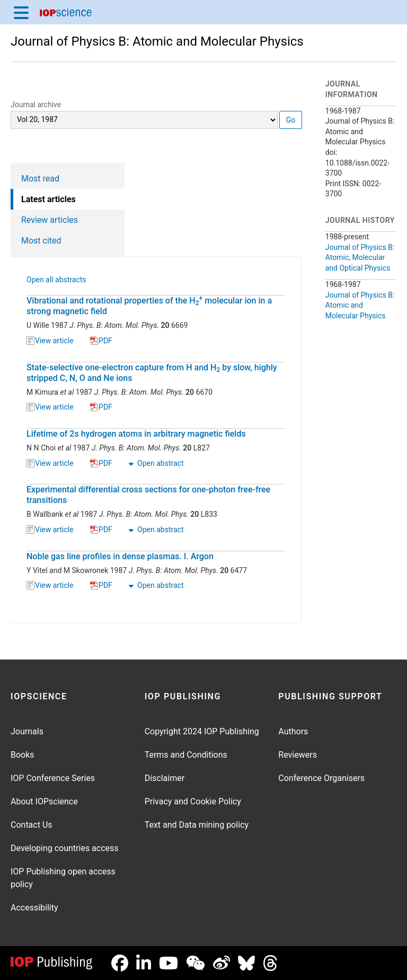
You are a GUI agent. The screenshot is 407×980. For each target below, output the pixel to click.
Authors (293, 731)
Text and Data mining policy (197, 825)
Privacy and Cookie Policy (193, 801)
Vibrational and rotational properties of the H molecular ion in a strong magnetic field (149, 306)
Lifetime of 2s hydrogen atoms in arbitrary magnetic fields (136, 434)
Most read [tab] (40, 179)
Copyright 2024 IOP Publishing (202, 731)
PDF (101, 341)
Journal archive (36, 105)
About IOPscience (44, 801)
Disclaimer (165, 778)
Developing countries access (65, 848)
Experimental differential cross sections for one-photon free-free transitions (148, 495)
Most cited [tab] (41, 241)
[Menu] (21, 12)
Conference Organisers (321, 778)
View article (50, 341)
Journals (27, 731)
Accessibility (34, 908)
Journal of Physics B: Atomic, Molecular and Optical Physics (360, 258)
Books (23, 755)
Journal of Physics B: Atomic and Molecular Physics (157, 41)
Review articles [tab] (50, 220)
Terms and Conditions (186, 755)
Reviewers (298, 755)
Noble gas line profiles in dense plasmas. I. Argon (120, 556)
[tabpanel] (156, 440)
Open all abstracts (56, 281)
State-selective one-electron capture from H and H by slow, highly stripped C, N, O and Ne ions (152, 373)
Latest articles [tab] (48, 199)
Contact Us (32, 825)
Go (291, 120)
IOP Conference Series (53, 778)
